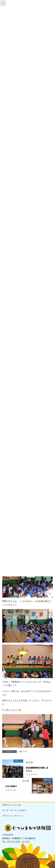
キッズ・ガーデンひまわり (15, 810)
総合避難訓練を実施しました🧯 (37, 769)
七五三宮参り (11, 786)
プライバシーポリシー (12, 816)
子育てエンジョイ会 (11, 805)
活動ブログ (23, 751)
